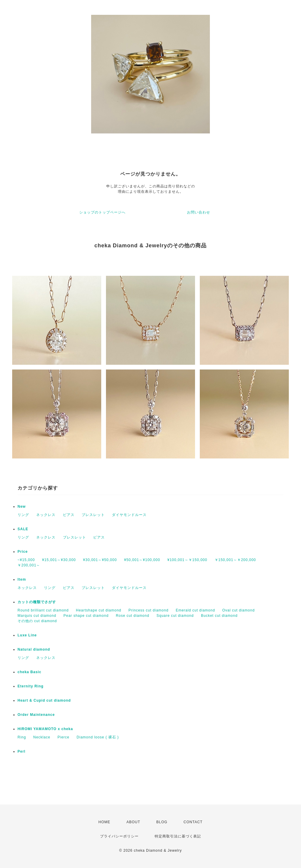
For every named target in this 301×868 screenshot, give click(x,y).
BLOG (162, 822)
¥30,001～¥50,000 (100, 560)
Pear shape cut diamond (86, 616)
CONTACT (193, 822)
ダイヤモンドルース (129, 515)
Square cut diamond (175, 616)
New (22, 507)
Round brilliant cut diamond (43, 610)
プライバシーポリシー (119, 836)
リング (23, 515)
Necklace (42, 737)
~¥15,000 (26, 560)
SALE (23, 529)
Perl (22, 751)
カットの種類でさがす (37, 602)
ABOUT (133, 822)
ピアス (69, 515)
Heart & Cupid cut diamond (44, 700)
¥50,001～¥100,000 (142, 560)
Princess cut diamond (149, 610)
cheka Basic (29, 672)
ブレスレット (93, 515)
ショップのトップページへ (102, 212)
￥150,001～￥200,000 (235, 560)
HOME (104, 822)
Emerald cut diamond (195, 610)
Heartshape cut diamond (99, 610)
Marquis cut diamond (37, 616)
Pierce (64, 737)
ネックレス (46, 515)
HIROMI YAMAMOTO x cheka (45, 729)
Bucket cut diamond (219, 616)
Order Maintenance (36, 715)
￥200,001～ (29, 565)
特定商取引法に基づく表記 (178, 836)
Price (23, 552)
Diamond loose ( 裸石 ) (98, 737)
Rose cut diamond (133, 616)
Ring (22, 737)
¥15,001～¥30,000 (59, 560)
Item (22, 579)
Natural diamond (34, 649)
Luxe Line (27, 635)
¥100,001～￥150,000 (187, 560)
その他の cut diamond (37, 621)
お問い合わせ (199, 212)
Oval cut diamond (239, 610)
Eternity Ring (31, 686)
